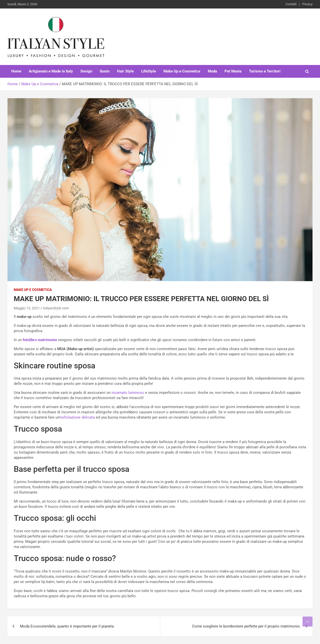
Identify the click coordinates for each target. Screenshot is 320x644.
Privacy (307, 4)
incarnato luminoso (128, 393)
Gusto (105, 71)
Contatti (291, 4)
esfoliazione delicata (77, 417)
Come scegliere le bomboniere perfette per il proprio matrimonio (246, 626)
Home (16, 71)
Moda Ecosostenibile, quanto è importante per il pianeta (67, 626)
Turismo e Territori (265, 71)
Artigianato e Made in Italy (51, 71)
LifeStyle (149, 71)
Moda (212, 71)
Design (86, 71)
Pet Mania (233, 71)
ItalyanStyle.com (56, 308)
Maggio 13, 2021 (27, 308)
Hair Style (125, 71)
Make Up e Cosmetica (182, 71)
